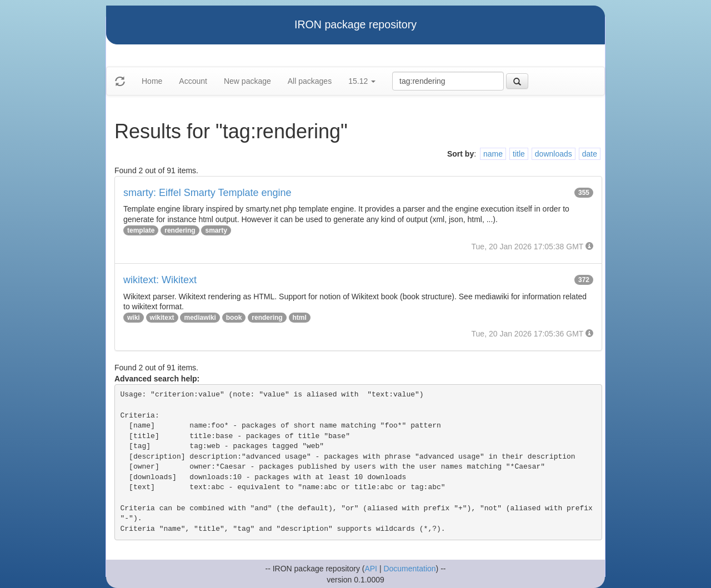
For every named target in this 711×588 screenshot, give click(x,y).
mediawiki (200, 318)
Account (193, 81)
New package (247, 81)
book (234, 318)
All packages (310, 81)
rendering (180, 230)
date (590, 154)
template (141, 230)
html (300, 318)
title (519, 154)
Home (152, 81)
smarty (216, 230)
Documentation (409, 569)
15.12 (362, 81)
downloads (554, 154)
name (493, 154)
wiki (134, 318)
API (371, 569)
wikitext (162, 318)
